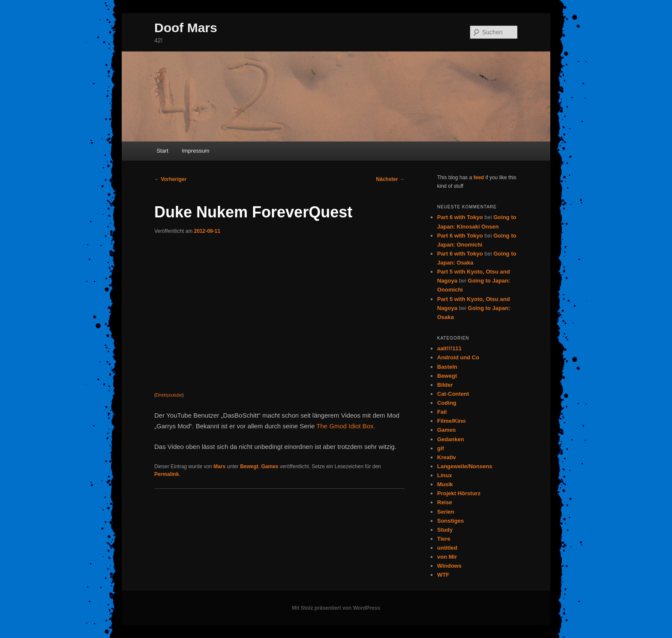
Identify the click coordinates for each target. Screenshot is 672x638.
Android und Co (458, 357)
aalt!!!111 (449, 348)
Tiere (444, 539)
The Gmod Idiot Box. (346, 426)
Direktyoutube (169, 395)
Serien (446, 512)
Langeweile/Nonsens (465, 466)
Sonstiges (450, 521)
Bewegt (249, 466)
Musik (445, 484)
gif (441, 448)
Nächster (390, 179)
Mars (219, 466)
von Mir (447, 557)
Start (162, 151)
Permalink (166, 474)
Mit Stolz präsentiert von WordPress (336, 608)
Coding (447, 403)
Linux (445, 475)
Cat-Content (453, 394)
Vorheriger (170, 179)
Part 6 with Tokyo (460, 217)
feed (479, 178)
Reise (445, 502)
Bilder (445, 385)
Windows (449, 566)
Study (445, 530)
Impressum (195, 151)
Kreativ (447, 457)
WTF (443, 575)
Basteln (447, 367)
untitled (447, 548)
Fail (442, 412)
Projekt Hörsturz (459, 493)
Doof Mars (186, 28)
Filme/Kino (451, 421)
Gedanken (451, 439)
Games (270, 466)
